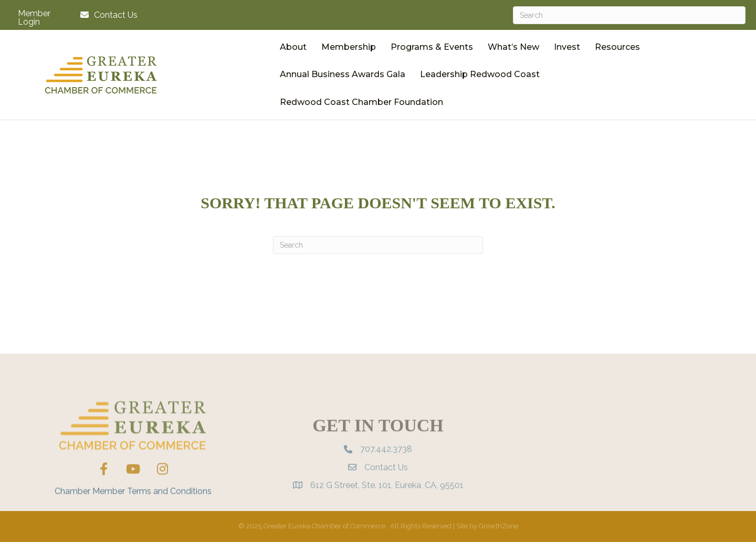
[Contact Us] (106, 15)
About (293, 47)
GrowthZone (498, 526)
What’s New (513, 47)
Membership (349, 47)
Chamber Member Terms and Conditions (133, 507)
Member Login (34, 18)
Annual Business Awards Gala (343, 74)
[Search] (629, 15)
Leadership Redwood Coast (480, 74)
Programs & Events (432, 47)
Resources (617, 47)
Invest (567, 47)
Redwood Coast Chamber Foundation (361, 102)
